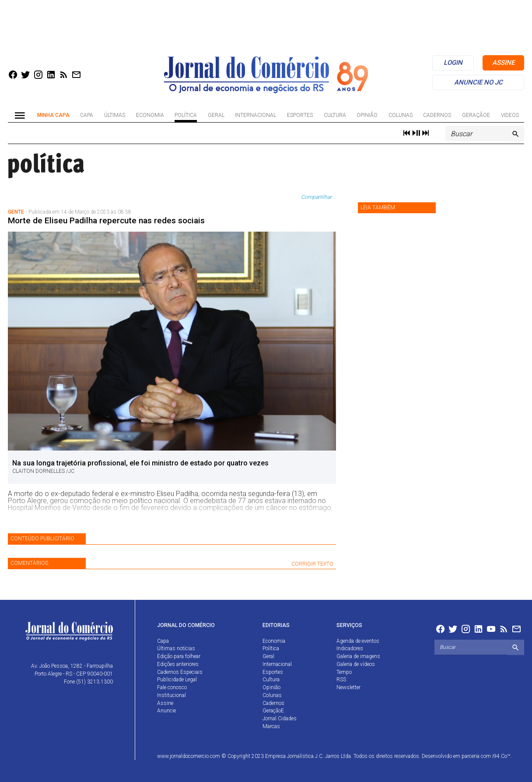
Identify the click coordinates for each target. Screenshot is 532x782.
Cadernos (437, 115)
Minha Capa (53, 115)
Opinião (367, 115)
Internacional (255, 115)
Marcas (271, 726)
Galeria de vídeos (356, 664)
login (453, 63)
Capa (87, 115)
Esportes (300, 115)
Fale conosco (172, 687)
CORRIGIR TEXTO (312, 564)
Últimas (115, 115)
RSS (341, 680)
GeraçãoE (476, 115)
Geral (216, 115)
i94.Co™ (501, 756)
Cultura (335, 115)
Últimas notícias (176, 648)
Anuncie (166, 711)
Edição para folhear (179, 656)
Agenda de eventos (358, 641)
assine (503, 63)
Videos (510, 115)
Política (186, 115)
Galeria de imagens (358, 656)
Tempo (344, 672)
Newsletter (348, 687)
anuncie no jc (478, 82)
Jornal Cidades (280, 719)
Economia (150, 115)
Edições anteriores (178, 664)
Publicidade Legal (177, 680)
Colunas (401, 115)
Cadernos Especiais (180, 672)
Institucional (171, 695)
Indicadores (350, 648)
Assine (165, 703)
